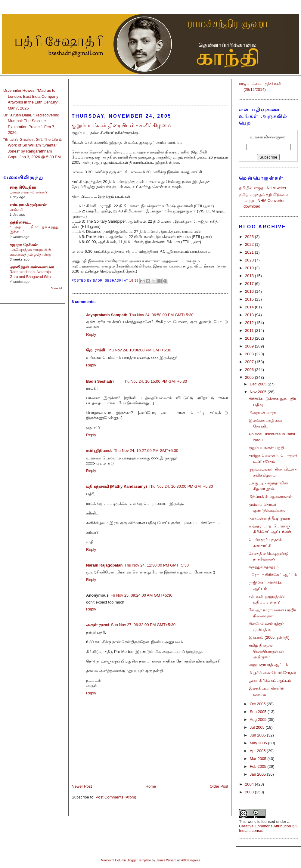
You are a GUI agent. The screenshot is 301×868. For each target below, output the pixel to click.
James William (166, 860)
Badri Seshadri (100, 381)
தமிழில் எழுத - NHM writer (263, 188)
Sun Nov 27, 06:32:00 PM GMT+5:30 (143, 625)
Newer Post (82, 786)
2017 (250, 284)
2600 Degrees (190, 860)
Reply (91, 334)
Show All (56, 288)
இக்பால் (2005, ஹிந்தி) (269, 637)
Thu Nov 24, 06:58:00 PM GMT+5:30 (161, 315)
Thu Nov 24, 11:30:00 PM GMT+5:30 (157, 565)
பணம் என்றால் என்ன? (29, 192)
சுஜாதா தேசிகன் (24, 245)
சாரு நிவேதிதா (23, 187)
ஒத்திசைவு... (20, 222)
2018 (250, 276)
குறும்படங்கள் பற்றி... (268, 448)
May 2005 (259, 743)
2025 (250, 237)
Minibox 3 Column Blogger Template (126, 860)
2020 (250, 260)
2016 (250, 291)
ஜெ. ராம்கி (96, 350)
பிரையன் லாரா (262, 413)
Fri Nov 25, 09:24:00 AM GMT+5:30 (141, 595)
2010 (250, 338)
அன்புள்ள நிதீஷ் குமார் (269, 518)
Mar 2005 (259, 759)
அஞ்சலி (16, 210)
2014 (250, 307)
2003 (250, 792)
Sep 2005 (259, 712)
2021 (250, 252)
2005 (250, 377)
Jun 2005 (258, 735)
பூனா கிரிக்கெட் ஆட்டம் (270, 680)
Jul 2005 (258, 727)
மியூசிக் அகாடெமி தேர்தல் (272, 673)
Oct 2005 (258, 704)
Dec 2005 (259, 384)
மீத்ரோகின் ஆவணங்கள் (271, 497)
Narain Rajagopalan (104, 565)
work (251, 822)
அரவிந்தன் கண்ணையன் (32, 267)
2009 (250, 346)
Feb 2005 (259, 766)
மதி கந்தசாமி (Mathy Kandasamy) (116, 486)
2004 (250, 784)
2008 (250, 354)
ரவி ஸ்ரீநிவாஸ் (99, 451)
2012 (250, 323)
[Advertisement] (150, 90)
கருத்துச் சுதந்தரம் (264, 567)
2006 (250, 370)
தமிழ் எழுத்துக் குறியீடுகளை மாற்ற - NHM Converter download (264, 200)
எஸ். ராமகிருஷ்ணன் (28, 205)
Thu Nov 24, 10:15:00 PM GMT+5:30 (155, 381)
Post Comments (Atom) (116, 797)
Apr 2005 (258, 751)
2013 (250, 315)
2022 (250, 244)
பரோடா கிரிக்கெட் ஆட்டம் (273, 575)
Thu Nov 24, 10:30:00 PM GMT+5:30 (181, 486)
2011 (250, 331)
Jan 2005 (258, 774)
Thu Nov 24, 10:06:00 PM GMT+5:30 (139, 350)
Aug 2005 (259, 720)
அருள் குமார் (98, 625)
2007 (250, 362)
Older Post (219, 786)
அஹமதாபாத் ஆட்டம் (268, 665)
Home (151, 786)
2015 (250, 299)
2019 (250, 268)
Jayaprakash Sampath (107, 315)
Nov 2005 (259, 392)
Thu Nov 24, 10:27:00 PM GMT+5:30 (146, 451)
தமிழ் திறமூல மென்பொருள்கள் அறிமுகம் (267, 651)
